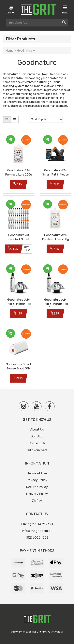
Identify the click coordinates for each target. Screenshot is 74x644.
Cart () (10, 9)
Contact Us (37, 443)
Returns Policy (37, 487)
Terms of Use (37, 473)
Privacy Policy (37, 480)
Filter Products (21, 39)
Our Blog (37, 436)
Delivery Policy (37, 494)
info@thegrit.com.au (37, 531)
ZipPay (37, 501)
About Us (37, 429)
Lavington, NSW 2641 (37, 524)
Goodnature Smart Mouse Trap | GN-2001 (19, 368)
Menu (65, 9)
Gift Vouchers (37, 450)
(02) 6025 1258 (37, 538)
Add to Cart (10, 139)
